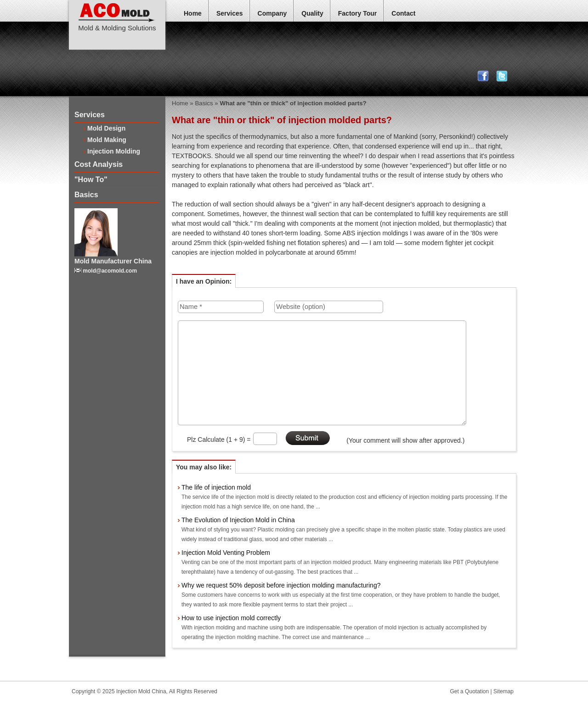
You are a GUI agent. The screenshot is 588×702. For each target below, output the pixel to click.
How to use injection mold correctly (231, 618)
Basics (86, 195)
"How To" (91, 180)
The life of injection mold (216, 487)
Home (193, 13)
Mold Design (106, 128)
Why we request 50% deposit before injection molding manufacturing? (281, 585)
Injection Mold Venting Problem (226, 553)
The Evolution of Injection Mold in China (238, 520)
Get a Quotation (469, 691)
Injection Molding (114, 151)
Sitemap (503, 691)
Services (230, 13)
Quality (312, 13)
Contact (403, 13)
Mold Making (107, 140)
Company (272, 13)
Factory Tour (358, 13)
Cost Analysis (99, 164)
